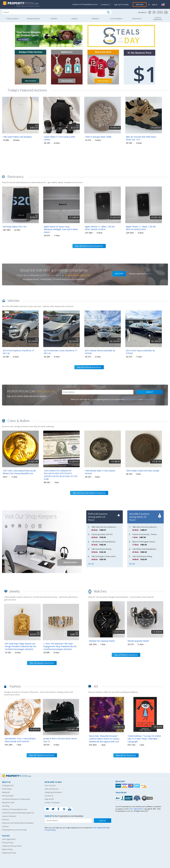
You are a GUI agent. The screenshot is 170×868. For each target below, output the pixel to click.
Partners (6, 820)
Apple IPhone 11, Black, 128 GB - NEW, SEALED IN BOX (100, 228)
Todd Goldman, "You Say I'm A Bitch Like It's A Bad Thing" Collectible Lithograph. (144, 739)
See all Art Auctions (126, 755)
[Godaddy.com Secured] (148, 798)
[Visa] (125, 786)
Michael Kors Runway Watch (102, 641)
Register (140, 4)
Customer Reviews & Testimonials (16, 799)
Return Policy (7, 849)
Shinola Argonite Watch (138, 641)
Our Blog (6, 806)
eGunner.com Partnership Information (18, 823)
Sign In (154, 4)
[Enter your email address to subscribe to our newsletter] (98, 392)
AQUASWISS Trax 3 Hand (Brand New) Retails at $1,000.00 (20, 740)
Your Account (50, 785)
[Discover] (144, 786)
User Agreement (132, 399)
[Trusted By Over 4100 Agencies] (137, 798)
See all (91, 564)
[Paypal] (119, 786)
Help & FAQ (49, 799)
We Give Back (8, 796)
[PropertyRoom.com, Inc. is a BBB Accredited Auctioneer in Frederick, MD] (124, 798)
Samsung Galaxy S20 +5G (15, 226)
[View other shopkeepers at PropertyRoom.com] (42, 578)
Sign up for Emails (121, 4)
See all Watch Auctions (126, 655)
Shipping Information (53, 792)
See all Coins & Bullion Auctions (89, 493)
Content (3, 35)
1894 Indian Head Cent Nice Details (143, 471)
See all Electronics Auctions (89, 246)
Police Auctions (12, 19)
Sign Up (150, 392)
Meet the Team (8, 802)
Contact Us (105, 4)
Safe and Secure (52, 789)
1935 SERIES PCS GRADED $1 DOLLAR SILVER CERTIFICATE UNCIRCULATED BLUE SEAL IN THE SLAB (61, 475)
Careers (5, 826)
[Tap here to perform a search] (109, 12)
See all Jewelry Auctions (42, 663)
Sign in (148, 274)
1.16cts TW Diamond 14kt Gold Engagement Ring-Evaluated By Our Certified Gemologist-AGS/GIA (60, 646)
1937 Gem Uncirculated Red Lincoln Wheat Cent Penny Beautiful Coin (19, 472)
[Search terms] (57, 12)
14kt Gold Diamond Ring (101, 549)
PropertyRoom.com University (14, 830)
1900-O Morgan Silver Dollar (98, 137)
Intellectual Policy (9, 853)
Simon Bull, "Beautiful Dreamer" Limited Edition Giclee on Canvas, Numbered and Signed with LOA (104, 739)
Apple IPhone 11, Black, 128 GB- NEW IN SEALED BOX (141, 228)
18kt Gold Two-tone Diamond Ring (105, 527)
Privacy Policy (148, 399)
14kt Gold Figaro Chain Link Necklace (106, 556)
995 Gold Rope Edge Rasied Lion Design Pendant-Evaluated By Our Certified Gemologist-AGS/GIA (21, 646)
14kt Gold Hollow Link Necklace (17, 137)
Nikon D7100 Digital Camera (144, 542)
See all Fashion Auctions (42, 755)
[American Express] (137, 786)
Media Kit (6, 792)
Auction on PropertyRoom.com (85, 4)
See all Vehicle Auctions (89, 367)
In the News (7, 789)
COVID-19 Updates (52, 802)
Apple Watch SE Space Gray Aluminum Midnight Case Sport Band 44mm (61, 229)
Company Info (8, 785)
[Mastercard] (131, 786)
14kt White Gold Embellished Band (106, 542)
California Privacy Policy (12, 846)
